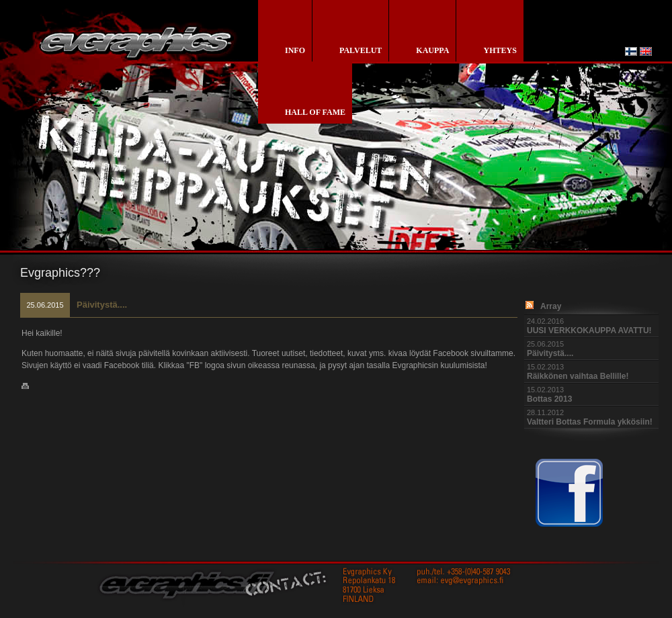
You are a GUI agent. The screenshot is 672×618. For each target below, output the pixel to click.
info (295, 50)
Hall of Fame (315, 112)
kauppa (432, 50)
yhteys (500, 50)
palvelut (361, 50)
